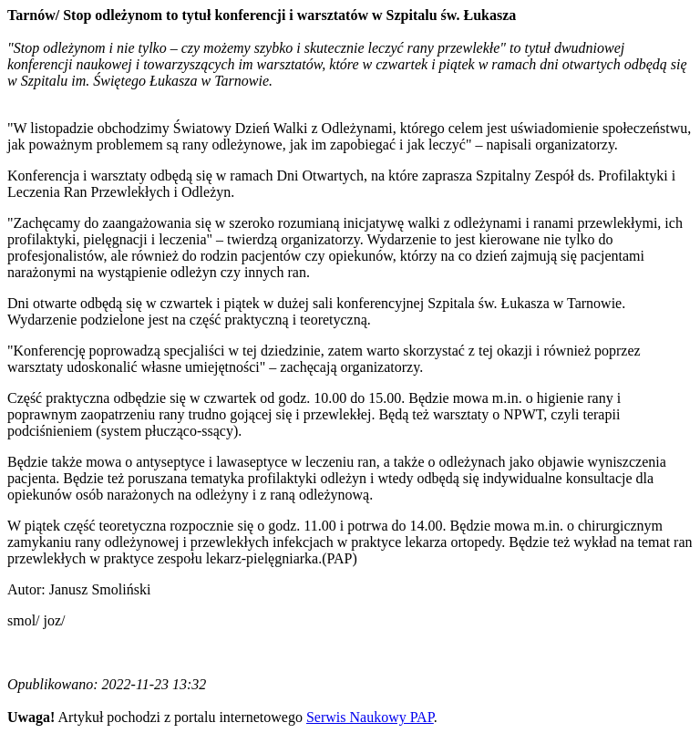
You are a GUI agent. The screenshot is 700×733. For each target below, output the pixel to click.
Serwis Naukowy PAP (370, 717)
